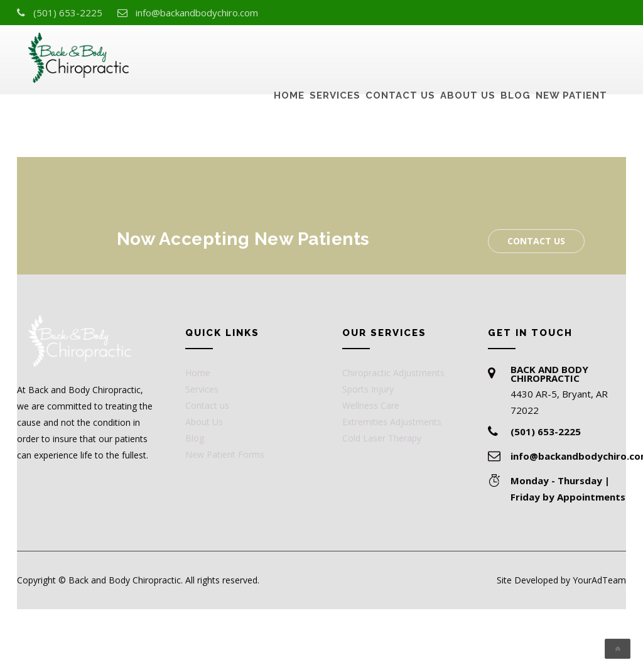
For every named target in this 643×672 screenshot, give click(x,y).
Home (289, 54)
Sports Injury (368, 389)
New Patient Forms (225, 454)
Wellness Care (371, 405)
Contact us (400, 54)
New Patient (571, 54)
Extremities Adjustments (392, 422)
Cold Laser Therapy (382, 438)
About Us (468, 54)
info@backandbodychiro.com (197, 13)
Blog (516, 54)
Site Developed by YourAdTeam (561, 580)
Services (335, 54)
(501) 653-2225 (68, 13)
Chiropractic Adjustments (393, 373)
